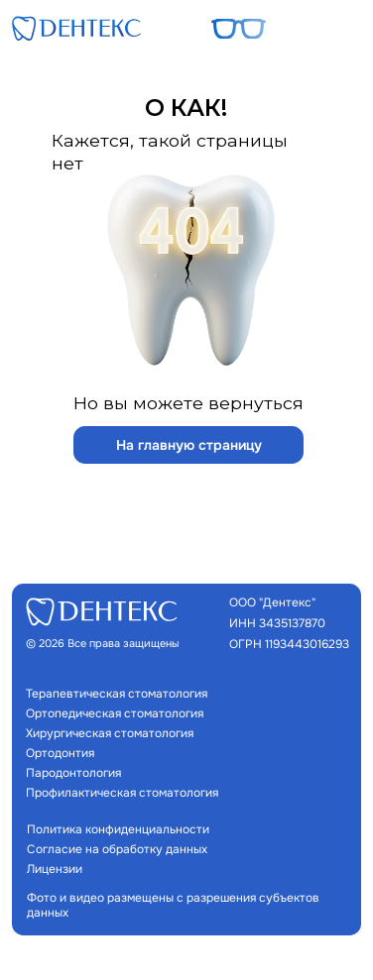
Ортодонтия (60, 754)
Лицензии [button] (55, 870)
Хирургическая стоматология (110, 734)
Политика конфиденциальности (118, 830)
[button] (340, 28)
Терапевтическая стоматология (117, 694)
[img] (76, 28)
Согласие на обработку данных (117, 850)
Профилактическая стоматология (122, 793)
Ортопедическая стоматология (115, 714)
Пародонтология (73, 773)
